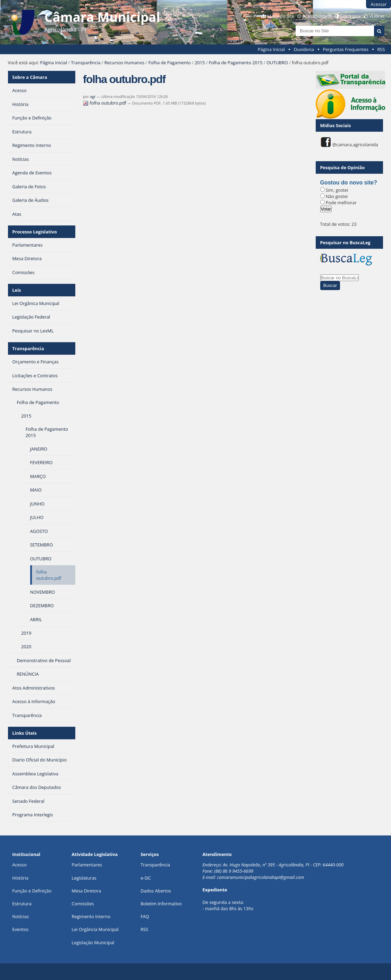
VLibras (377, 16)
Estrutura (22, 904)
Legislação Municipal (93, 942)
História (20, 878)
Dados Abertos (156, 891)
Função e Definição (32, 891)
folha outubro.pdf (105, 103)
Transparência (86, 63)
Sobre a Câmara (30, 77)
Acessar (379, 4)
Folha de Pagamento (170, 63)
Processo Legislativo (34, 232)
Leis (16, 290)
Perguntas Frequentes (345, 49)
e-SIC (146, 878)
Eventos (20, 929)
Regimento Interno (91, 916)
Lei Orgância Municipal (95, 929)
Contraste (350, 16)
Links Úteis (24, 733)
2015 (200, 63)
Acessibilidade (317, 16)
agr (93, 96)
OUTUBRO (277, 63)
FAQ (145, 916)
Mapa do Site (281, 16)
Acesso (19, 865)
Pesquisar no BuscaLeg (345, 242)
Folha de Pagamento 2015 (236, 63)
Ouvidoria (304, 49)
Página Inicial (271, 49)
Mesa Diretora (87, 891)
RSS (381, 49)
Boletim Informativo (161, 904)
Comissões (83, 904)
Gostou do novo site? (349, 183)
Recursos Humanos (124, 63)
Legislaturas (84, 878)
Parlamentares (87, 865)
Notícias (20, 916)
